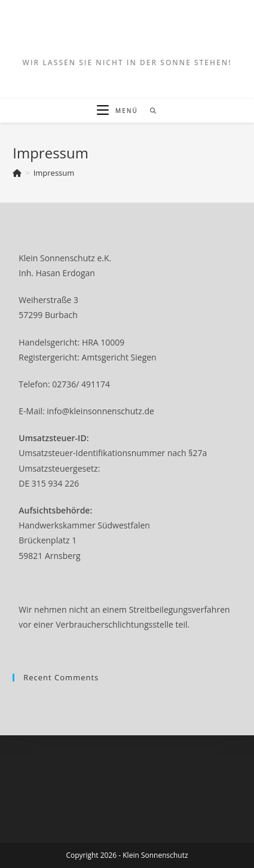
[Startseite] (17, 173)
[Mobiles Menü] (119, 111)
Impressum (54, 173)
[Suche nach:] (149, 111)
